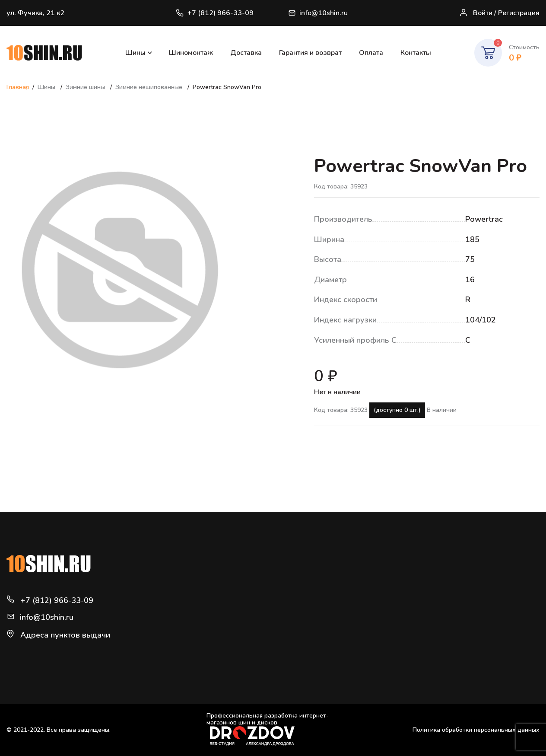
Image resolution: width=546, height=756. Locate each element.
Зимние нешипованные (150, 87)
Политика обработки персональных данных (476, 730)
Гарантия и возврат (310, 53)
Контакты (416, 53)
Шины (135, 53)
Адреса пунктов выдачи (65, 635)
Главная (18, 87)
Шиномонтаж (191, 53)
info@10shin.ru (318, 13)
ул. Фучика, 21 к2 (35, 13)
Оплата (371, 53)
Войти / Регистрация (499, 13)
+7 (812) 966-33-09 (215, 13)
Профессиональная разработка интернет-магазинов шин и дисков (268, 729)
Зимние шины (86, 87)
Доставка (246, 53)
